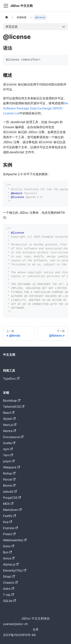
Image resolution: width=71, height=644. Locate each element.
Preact (9, 534)
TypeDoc (11, 379)
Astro (9, 589)
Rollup (9, 473)
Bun (7, 552)
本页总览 (12, 27)
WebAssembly (15, 540)
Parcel (9, 479)
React (9, 413)
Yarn (8, 455)
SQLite (9, 601)
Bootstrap (12, 401)
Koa (7, 522)
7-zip (8, 595)
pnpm (9, 461)
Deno (9, 546)
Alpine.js (11, 564)
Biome (9, 485)
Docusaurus (13, 437)
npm (8, 449)
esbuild (10, 492)
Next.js (10, 425)
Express (10, 528)
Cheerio (10, 583)
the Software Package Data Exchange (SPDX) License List (35, 108)
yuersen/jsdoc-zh (15, 624)
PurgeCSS (12, 498)
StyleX (9, 419)
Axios (9, 558)
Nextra (9, 431)
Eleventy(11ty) (15, 570)
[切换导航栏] (6, 6)
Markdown (12, 510)
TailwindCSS (14, 407)
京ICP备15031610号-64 (19, 635)
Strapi (9, 576)
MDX (8, 504)
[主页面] (7, 17)
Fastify (9, 516)
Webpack (11, 467)
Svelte (9, 443)
